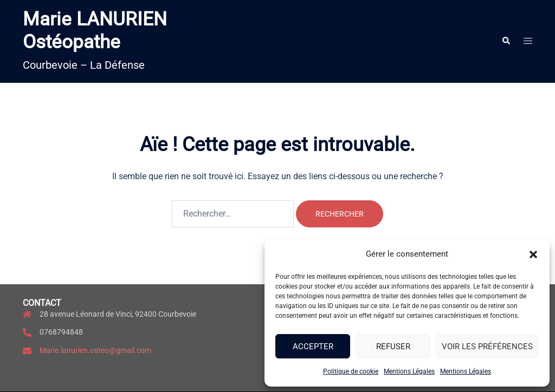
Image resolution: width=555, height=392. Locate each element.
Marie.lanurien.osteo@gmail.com (95, 350)
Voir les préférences (487, 347)
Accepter (313, 347)
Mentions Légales (409, 371)
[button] (533, 254)
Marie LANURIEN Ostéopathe (95, 31)
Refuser (393, 347)
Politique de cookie (351, 371)
